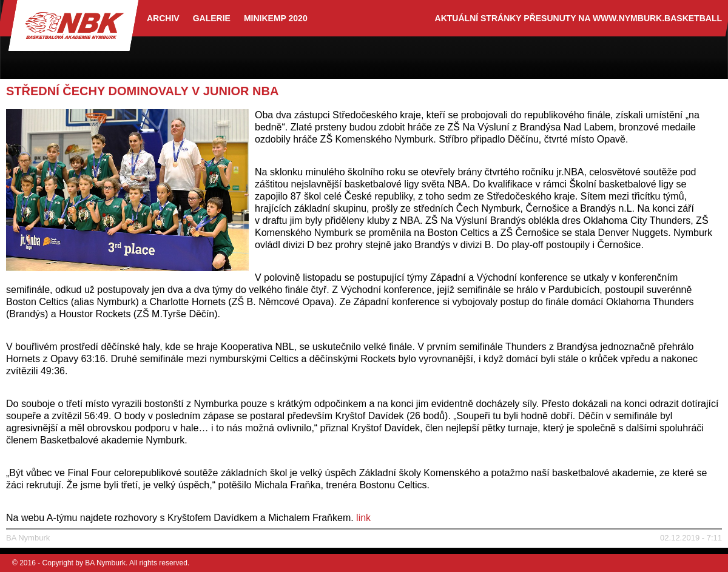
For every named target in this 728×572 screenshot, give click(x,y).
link (363, 518)
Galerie (212, 18)
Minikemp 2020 (276, 18)
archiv (163, 18)
